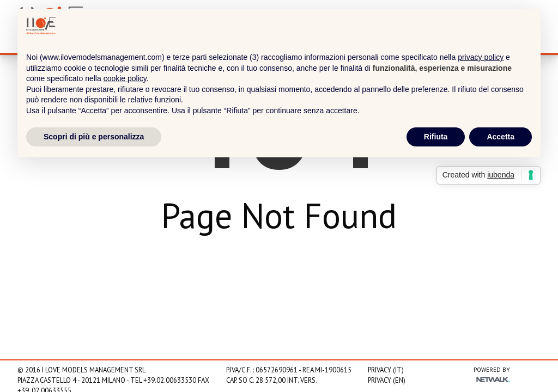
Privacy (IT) (386, 370)
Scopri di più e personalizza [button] (94, 137)
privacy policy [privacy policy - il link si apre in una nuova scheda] (481, 57)
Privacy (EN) (387, 380)
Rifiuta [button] (436, 137)
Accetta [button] (501, 137)
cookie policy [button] (125, 78)
